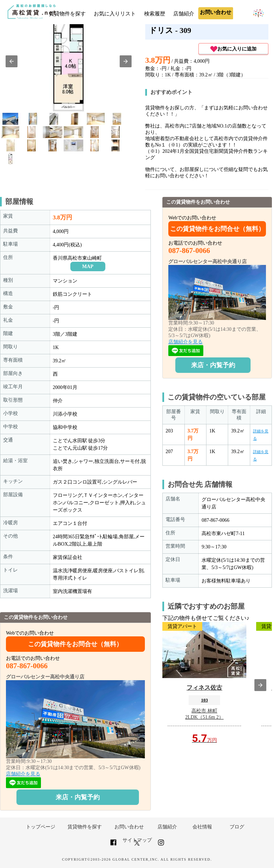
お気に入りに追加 (233, 49)
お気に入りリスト (115, 14)
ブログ (237, 827)
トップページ (41, 827)
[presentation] (260, 685)
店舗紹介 (184, 14)
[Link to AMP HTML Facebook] (113, 845)
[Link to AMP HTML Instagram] (161, 845)
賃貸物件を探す (67, 14)
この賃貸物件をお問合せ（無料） (75, 644)
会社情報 (202, 827)
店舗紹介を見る (23, 774)
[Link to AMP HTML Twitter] (137, 844)
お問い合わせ (129, 827)
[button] (12, 61)
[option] (10, 119)
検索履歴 (155, 14)
